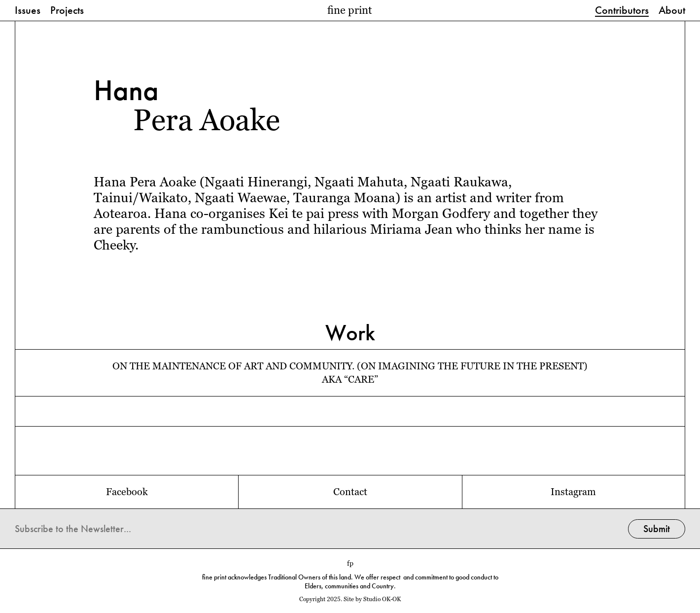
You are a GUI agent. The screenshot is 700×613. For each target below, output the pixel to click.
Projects (67, 11)
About (672, 11)
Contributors (622, 11)
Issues (28, 11)
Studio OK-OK (382, 599)
